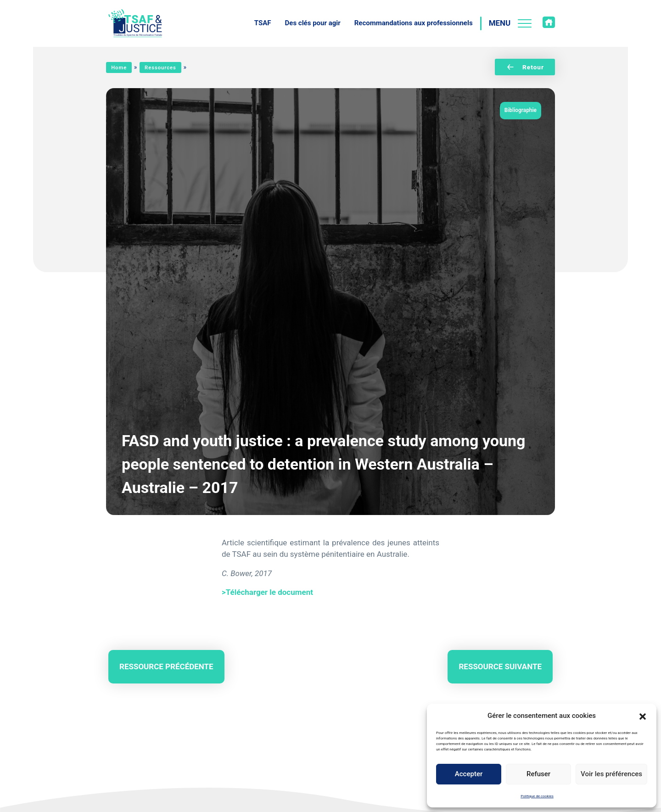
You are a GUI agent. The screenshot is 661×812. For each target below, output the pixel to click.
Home (119, 68)
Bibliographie (521, 110)
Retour (525, 67)
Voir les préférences (611, 774)
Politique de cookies (537, 796)
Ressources (160, 68)
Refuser (538, 774)
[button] (643, 716)
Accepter (469, 774)
